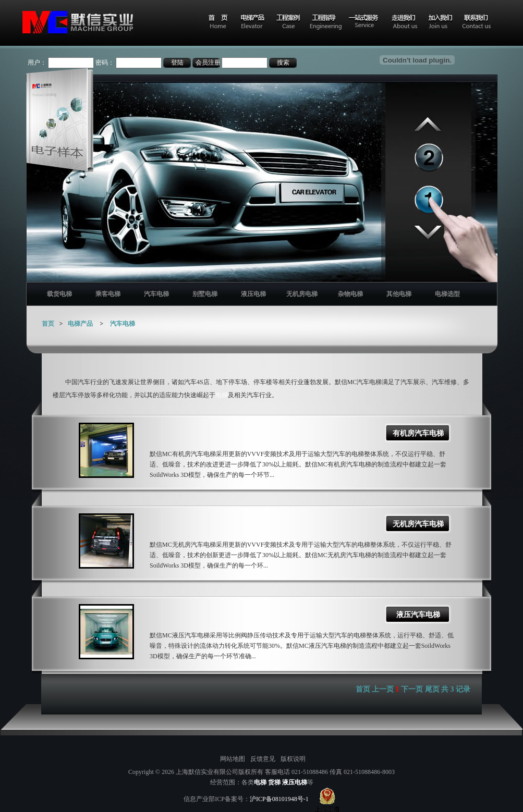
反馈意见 (263, 759)
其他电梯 (399, 294)
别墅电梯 (205, 294)
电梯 (222, 395)
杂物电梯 (350, 294)
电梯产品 (80, 324)
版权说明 (293, 759)
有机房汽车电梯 (418, 433)
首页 (48, 324)
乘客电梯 (108, 294)
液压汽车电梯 (418, 615)
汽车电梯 (156, 294)
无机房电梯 (302, 294)
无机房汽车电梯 (418, 524)
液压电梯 (253, 294)
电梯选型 (447, 294)
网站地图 (233, 759)
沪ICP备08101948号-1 (279, 799)
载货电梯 (59, 294)
